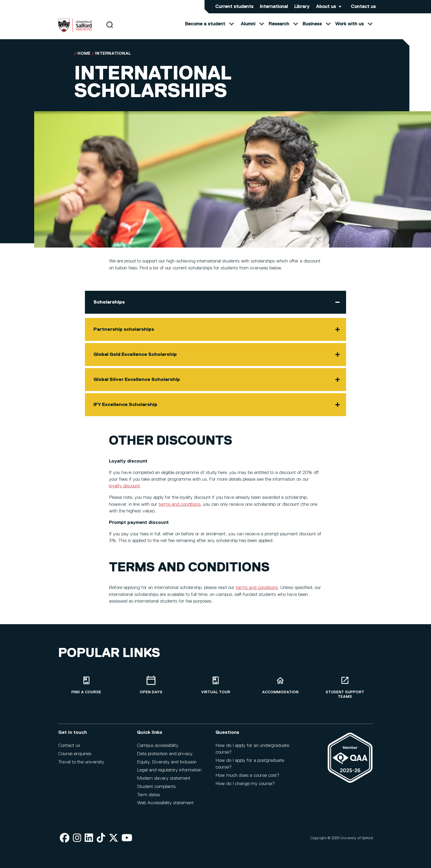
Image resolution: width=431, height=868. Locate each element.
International (274, 7)
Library (302, 7)
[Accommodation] (280, 689)
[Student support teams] (345, 691)
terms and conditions (180, 510)
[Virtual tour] (215, 689)
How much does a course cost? (247, 779)
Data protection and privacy (165, 757)
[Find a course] (86, 689)
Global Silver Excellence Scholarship (137, 385)
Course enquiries (75, 757)
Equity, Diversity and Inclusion (167, 766)
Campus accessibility (158, 749)
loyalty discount (124, 491)
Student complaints (156, 790)
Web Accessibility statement (165, 807)
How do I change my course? (245, 787)
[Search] (110, 30)
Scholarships (109, 308)
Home (84, 59)
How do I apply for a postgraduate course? (250, 767)
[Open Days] (151, 689)
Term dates (148, 798)
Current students (234, 7)
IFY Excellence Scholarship (125, 410)
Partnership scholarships (124, 335)
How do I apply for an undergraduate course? (252, 752)
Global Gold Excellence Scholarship (135, 360)
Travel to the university (81, 766)
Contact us (363, 7)
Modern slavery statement (164, 782)
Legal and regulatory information (169, 774)
